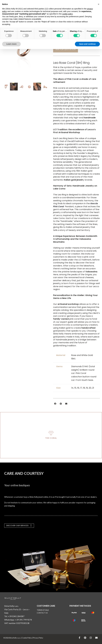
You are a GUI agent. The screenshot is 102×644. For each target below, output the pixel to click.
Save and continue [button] (87, 44)
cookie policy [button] (67, 14)
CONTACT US (42, 613)
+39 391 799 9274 (23, 620)
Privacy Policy (38, 638)
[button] (55, 404)
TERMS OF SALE (43, 610)
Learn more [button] (11, 44)
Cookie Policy (27, 638)
